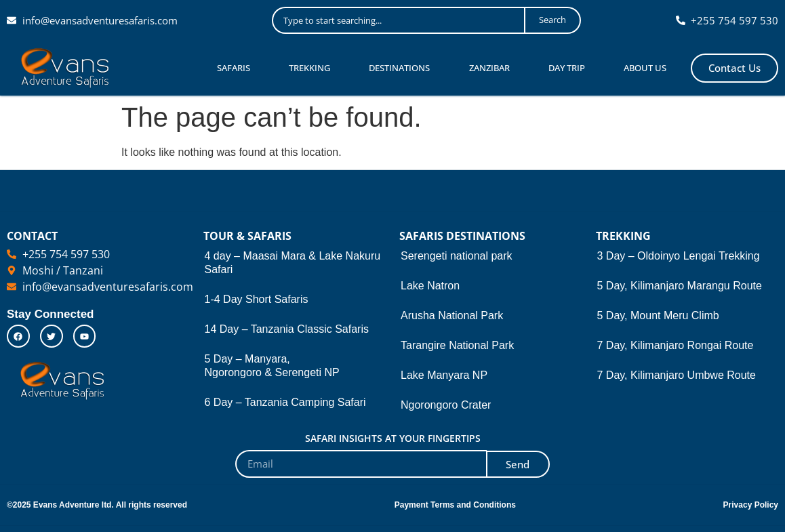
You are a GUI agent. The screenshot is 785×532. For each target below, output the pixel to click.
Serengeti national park (457, 256)
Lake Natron (430, 286)
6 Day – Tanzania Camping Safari (285, 402)
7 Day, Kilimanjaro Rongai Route (676, 345)
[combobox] (398, 20)
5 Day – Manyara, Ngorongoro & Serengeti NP (272, 366)
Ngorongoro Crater (446, 405)
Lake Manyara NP (444, 375)
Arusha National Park (452, 315)
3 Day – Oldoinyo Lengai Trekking (679, 256)
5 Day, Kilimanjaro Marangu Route (680, 286)
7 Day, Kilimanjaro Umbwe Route (677, 375)
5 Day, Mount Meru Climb (658, 315)
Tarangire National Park (457, 345)
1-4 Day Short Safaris (257, 299)
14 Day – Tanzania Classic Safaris (287, 329)
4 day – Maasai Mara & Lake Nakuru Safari (293, 263)
